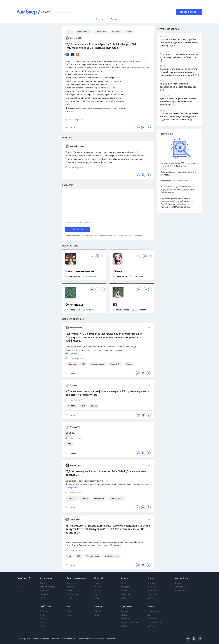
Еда (96, 595)
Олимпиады (74, 305)
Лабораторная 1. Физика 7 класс (176, 181)
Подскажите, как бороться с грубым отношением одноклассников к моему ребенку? (179, 43)
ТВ (149, 615)
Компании (71, 587)
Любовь (98, 591)
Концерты (126, 587)
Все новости (46, 578)
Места (42, 623)
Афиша (125, 578)
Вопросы (98, 611)
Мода (96, 583)
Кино (123, 583)
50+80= (70, 433)
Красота (98, 587)
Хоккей (151, 587)
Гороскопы (127, 606)
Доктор (98, 606)
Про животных (155, 623)
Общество (44, 595)
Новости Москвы (47, 587)
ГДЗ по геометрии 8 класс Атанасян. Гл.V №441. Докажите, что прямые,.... (106, 473)
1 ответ (70, 127)
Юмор (117, 271)
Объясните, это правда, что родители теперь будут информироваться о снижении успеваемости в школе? (179, 72)
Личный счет (73, 595)
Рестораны (126, 595)
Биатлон (152, 595)
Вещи (42, 619)
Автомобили (182, 578)
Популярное (154, 611)
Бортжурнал (181, 591)
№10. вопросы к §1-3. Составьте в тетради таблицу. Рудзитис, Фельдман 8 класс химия (178, 190)
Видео (151, 606)
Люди (42, 615)
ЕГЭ (115, 305)
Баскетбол (153, 591)
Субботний (45, 606)
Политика (44, 591)
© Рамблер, (21, 639)
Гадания (125, 619)
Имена (124, 615)
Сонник (124, 611)
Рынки (70, 591)
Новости (179, 583)
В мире (43, 583)
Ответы (70, 611)
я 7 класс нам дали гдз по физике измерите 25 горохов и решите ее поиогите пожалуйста (107, 393)
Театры (124, 591)
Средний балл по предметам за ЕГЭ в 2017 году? (178, 173)
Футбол (152, 583)
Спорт (151, 578)
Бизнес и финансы (76, 578)
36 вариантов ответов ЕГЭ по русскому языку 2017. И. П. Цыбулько (178, 165)
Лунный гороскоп (129, 623)
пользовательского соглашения (128, 235)
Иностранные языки (80, 271)
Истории (44, 611)
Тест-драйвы (181, 587)
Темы (69, 615)
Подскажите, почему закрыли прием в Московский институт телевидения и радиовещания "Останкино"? (179, 117)
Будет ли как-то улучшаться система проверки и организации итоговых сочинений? (178, 102)
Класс (70, 606)
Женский (98, 578)
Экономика (72, 583)
